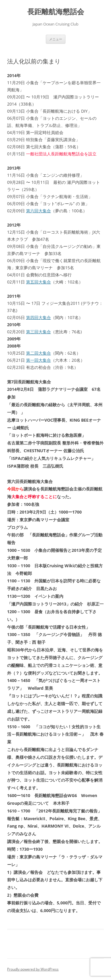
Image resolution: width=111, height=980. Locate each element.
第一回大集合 (38, 360)
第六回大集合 (38, 211)
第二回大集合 (38, 353)
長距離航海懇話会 (56, 12)
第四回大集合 (38, 317)
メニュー (56, 39)
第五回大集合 (38, 282)
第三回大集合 (38, 332)
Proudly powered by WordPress (33, 969)
